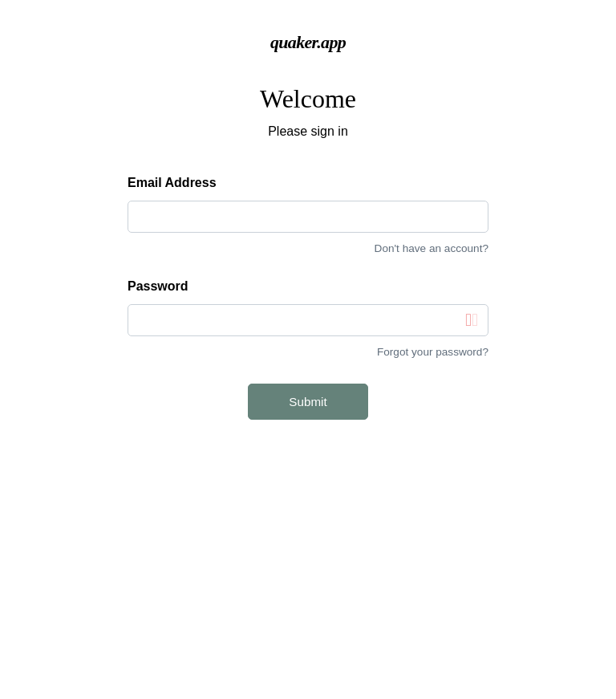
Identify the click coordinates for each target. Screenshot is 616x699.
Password (158, 286)
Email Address (172, 183)
